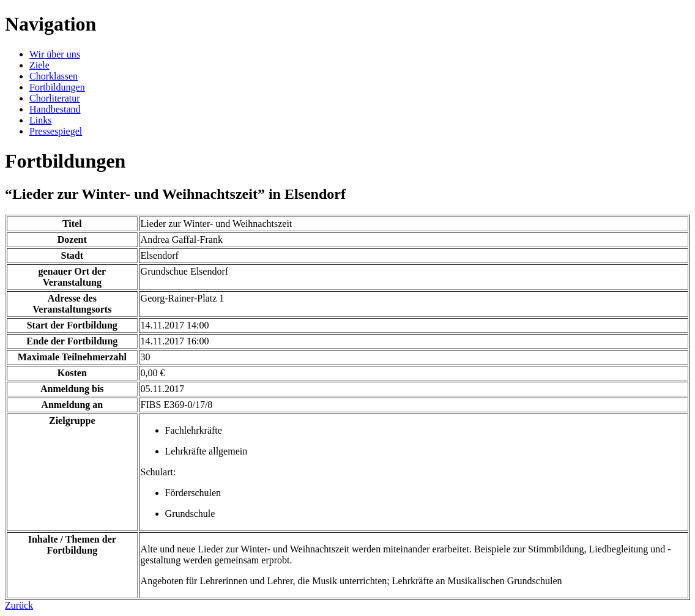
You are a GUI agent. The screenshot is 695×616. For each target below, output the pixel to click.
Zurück (19, 605)
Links (40, 120)
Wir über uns (55, 54)
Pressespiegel (56, 131)
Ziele (39, 65)
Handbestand (55, 109)
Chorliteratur (55, 98)
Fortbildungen (57, 87)
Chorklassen (54, 76)
